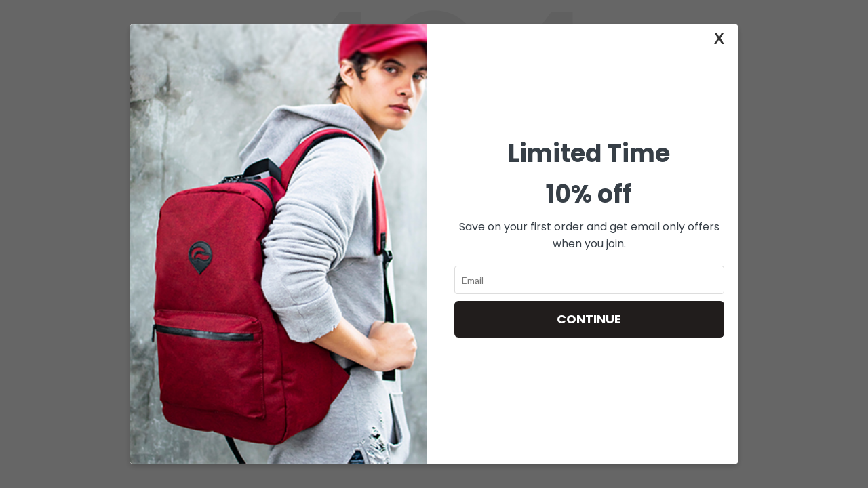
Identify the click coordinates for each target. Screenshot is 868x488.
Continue (589, 319)
